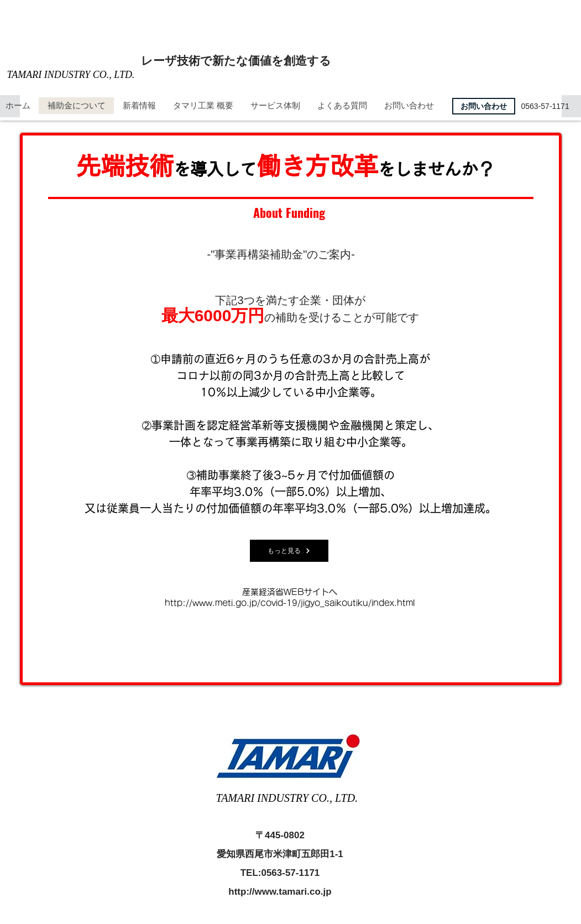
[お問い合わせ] (484, 106)
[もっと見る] (289, 551)
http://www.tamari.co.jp (280, 892)
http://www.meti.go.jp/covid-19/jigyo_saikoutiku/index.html (290, 603)
